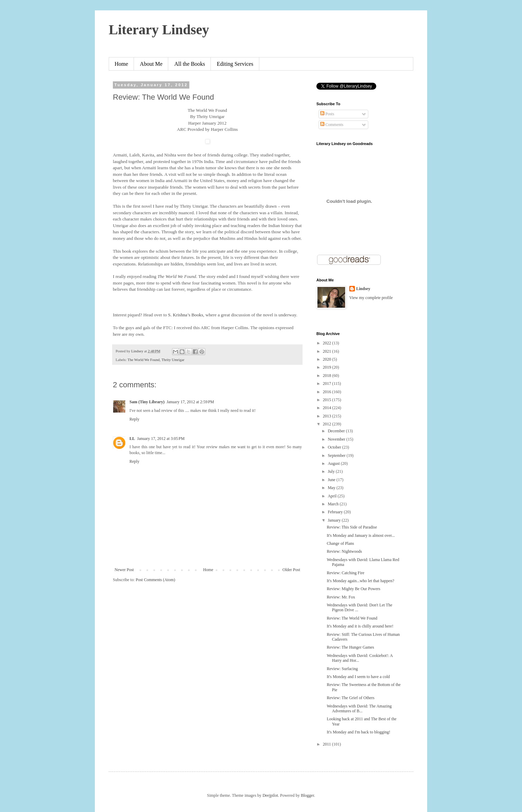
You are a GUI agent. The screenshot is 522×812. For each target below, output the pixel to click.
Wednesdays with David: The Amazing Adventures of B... (359, 709)
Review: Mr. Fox (341, 597)
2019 (328, 367)
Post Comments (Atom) (155, 580)
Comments (332, 125)
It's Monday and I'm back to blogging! (359, 732)
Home (121, 64)
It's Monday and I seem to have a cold (358, 677)
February (336, 512)
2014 (328, 408)
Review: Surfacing (342, 669)
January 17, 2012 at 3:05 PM (161, 439)
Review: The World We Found (352, 618)
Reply (134, 419)
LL (132, 439)
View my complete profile (371, 298)
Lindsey (363, 289)
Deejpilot (270, 795)
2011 (328, 744)
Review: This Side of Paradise (352, 527)
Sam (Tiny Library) (147, 402)
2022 (328, 343)
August (334, 463)
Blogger (307, 795)
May (332, 488)
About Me (151, 64)
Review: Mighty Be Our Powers (354, 589)
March (334, 504)
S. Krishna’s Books (185, 315)
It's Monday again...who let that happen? (361, 581)
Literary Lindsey (159, 30)
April (333, 496)
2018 (328, 376)
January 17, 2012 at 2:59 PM (190, 402)
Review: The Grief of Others (351, 698)
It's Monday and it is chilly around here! (360, 626)
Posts (327, 114)
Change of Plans (340, 543)
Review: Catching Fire (346, 573)
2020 (328, 359)
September (337, 455)
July (332, 471)
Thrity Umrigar (173, 360)
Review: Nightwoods (344, 551)
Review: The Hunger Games (350, 647)
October (335, 447)
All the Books (190, 64)
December (337, 431)
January (335, 520)
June (332, 480)
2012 (328, 424)
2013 (328, 416)
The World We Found (143, 360)
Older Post (291, 570)
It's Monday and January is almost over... (361, 535)
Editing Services (235, 64)
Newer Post (124, 570)
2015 (328, 400)
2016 (328, 392)
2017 (328, 384)
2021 (328, 351)
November (337, 439)
